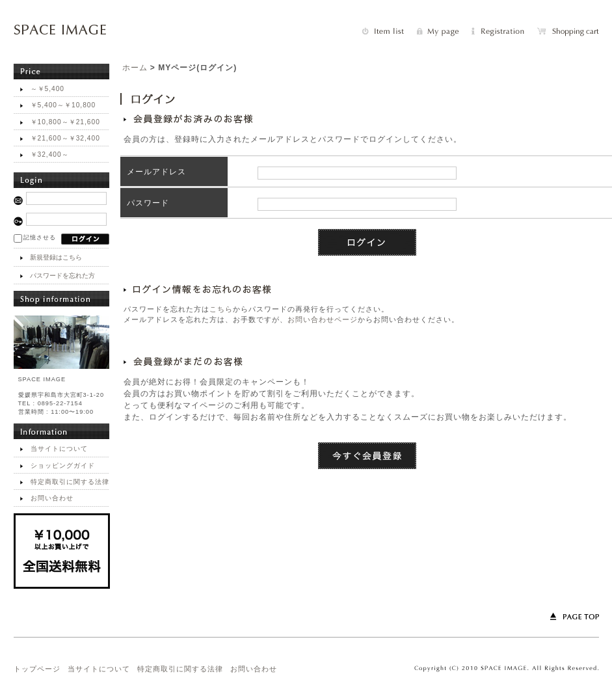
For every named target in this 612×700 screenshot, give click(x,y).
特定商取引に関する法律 (70, 482)
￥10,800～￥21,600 (65, 122)
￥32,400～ (50, 155)
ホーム (135, 68)
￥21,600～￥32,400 (65, 138)
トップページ (37, 669)
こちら (221, 309)
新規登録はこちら (56, 257)
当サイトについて (59, 449)
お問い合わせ (52, 498)
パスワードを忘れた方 (62, 276)
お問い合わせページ (323, 319)
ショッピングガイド (63, 465)
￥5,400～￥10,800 (63, 105)
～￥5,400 (48, 89)
